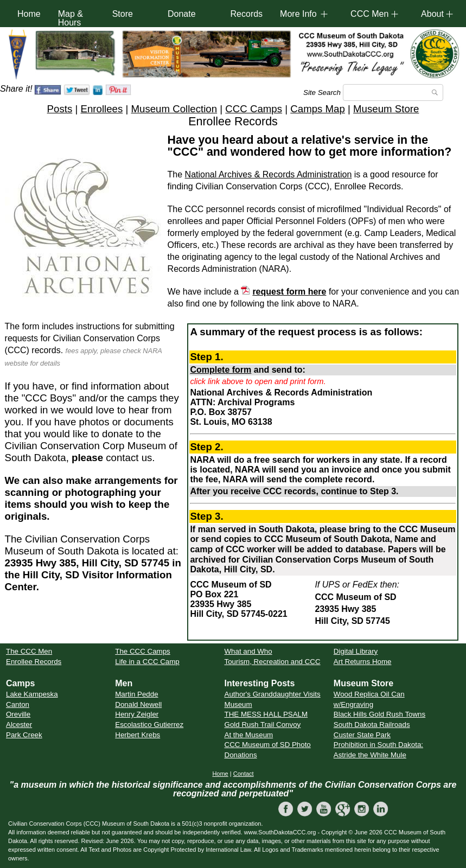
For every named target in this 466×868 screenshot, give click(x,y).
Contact (244, 774)
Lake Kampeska (32, 694)
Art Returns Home (363, 662)
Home (29, 14)
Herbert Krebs (138, 735)
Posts (60, 109)
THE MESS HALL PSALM (266, 714)
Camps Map (318, 109)
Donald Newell (138, 704)
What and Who (248, 651)
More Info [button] (298, 14)
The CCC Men (29, 651)
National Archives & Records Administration (269, 174)
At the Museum (249, 735)
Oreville (18, 714)
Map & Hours (71, 18)
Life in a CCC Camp (147, 662)
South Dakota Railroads (372, 725)
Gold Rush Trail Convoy (263, 725)
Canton (18, 704)
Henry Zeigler (137, 714)
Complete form (221, 370)
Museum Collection (174, 109)
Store (123, 14)
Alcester (19, 725)
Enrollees (101, 109)
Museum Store (386, 109)
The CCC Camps (142, 651)
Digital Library (356, 651)
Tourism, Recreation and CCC (273, 662)
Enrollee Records (34, 662)
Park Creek (24, 735)
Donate (182, 14)
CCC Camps (254, 109)
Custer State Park (362, 735)
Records (247, 14)
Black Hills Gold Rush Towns (379, 714)
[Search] (393, 92)
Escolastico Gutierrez (149, 725)
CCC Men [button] (369, 14)
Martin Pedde (136, 694)
